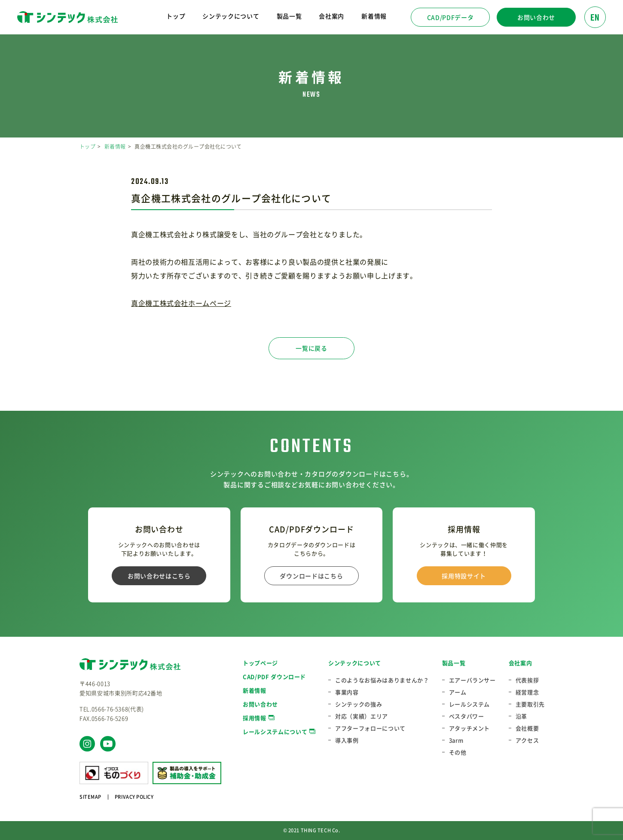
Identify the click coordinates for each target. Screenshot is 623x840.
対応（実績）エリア (362, 716)
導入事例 (347, 740)
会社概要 (527, 728)
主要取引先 (530, 704)
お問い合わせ (536, 17)
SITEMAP (90, 797)
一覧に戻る (311, 348)
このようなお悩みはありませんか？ (382, 680)
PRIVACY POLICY (134, 797)
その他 (458, 752)
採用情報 (255, 718)
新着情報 (374, 16)
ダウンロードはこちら (311, 576)
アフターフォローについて (370, 728)
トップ (176, 16)
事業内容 (347, 692)
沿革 (521, 716)
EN (595, 18)
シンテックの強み (359, 704)
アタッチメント (470, 728)
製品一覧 (454, 663)
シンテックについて (355, 663)
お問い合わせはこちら (159, 576)
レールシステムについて (275, 732)
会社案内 (521, 663)
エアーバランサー (472, 680)
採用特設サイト (464, 576)
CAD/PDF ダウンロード (274, 677)
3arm (456, 740)
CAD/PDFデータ (450, 17)
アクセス (527, 740)
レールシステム (470, 704)
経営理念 (527, 692)
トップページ (260, 663)
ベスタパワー (467, 716)
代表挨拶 (527, 680)
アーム (458, 692)
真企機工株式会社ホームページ (181, 303)
